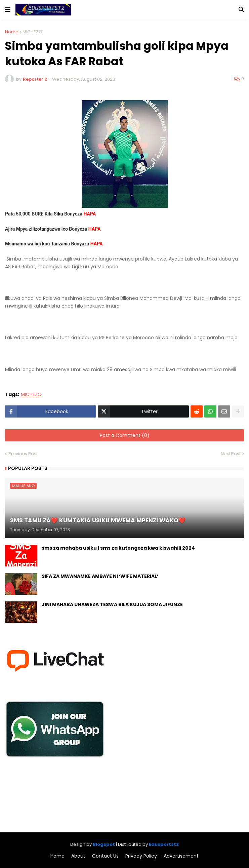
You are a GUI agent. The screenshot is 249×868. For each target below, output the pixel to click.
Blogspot (104, 844)
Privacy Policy (141, 856)
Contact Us (105, 856)
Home (12, 32)
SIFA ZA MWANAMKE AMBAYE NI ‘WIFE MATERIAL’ (100, 576)
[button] (8, 10)
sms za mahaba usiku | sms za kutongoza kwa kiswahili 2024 (118, 548)
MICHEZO (32, 32)
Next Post (231, 454)
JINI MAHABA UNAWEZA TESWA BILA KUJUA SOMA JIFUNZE (112, 605)
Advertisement (181, 856)
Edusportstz (164, 844)
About (78, 856)
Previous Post (23, 454)
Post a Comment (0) (125, 435)
